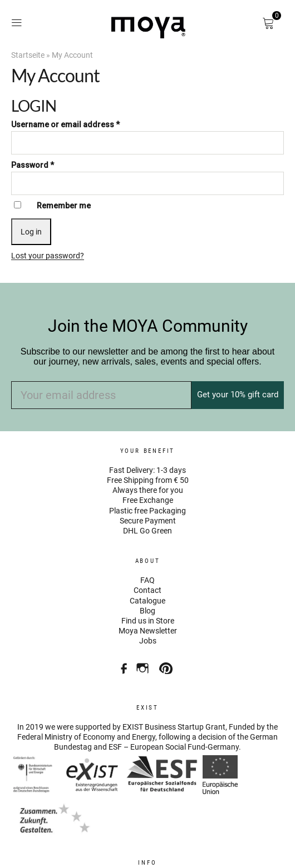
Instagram (144, 664)
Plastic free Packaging (147, 511)
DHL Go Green (147, 531)
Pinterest (167, 664)
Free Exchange (148, 500)
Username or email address (65, 124)
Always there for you (148, 490)
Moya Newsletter (148, 631)
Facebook (121, 664)
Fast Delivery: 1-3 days (147, 470)
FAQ (147, 580)
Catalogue (147, 601)
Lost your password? (48, 256)
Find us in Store (148, 621)
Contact (147, 590)
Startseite (28, 55)
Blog (147, 611)
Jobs (148, 641)
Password (33, 165)
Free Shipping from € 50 (148, 480)
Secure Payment (148, 521)
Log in (31, 232)
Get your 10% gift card (238, 395)
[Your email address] (101, 395)
